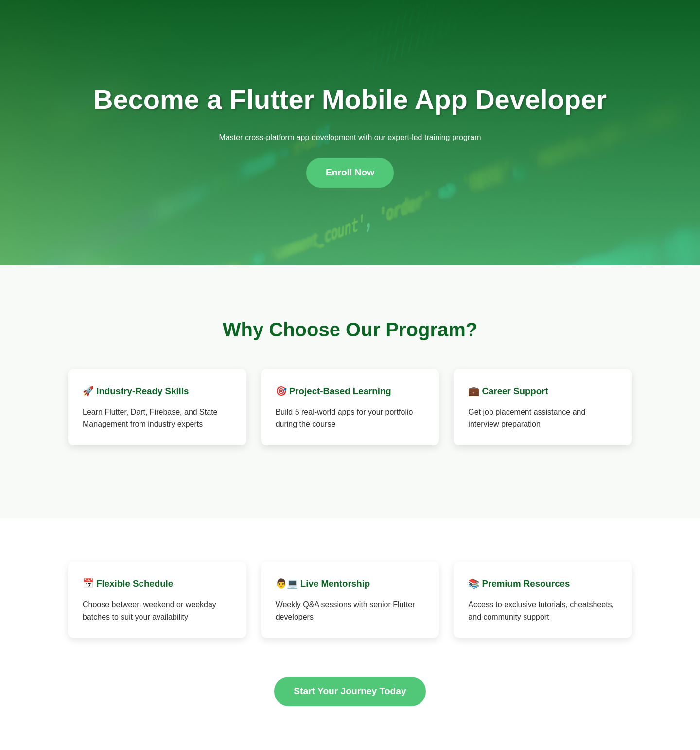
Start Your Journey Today (350, 691)
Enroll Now (350, 172)
